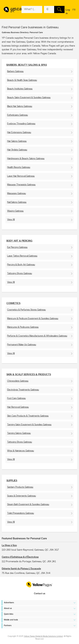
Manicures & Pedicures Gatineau (23, 327)
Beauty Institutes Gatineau (20, 89)
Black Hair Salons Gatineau (20, 106)
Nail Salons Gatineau (17, 202)
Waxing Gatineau (15, 211)
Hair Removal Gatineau (18, 407)
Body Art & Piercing (19, 241)
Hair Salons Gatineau (17, 141)
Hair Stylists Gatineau (17, 150)
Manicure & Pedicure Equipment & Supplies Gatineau (33, 319)
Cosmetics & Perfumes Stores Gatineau (26, 310)
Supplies (12, 481)
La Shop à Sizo (9, 545)
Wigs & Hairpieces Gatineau (21, 451)
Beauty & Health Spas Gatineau (22, 80)
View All (11, 220)
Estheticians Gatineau (18, 115)
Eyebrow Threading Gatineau (21, 124)
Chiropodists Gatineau (18, 381)
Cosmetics (13, 303)
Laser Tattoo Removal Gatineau (22, 256)
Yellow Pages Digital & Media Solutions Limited (43, 636)
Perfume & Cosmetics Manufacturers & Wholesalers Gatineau (37, 336)
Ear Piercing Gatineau (17, 247)
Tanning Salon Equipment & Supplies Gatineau (29, 425)
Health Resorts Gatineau (19, 167)
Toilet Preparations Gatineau (21, 513)
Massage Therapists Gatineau (21, 185)
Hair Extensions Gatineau (19, 133)
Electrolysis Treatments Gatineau (23, 390)
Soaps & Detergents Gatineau (22, 496)
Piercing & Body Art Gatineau (21, 265)
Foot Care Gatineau (16, 398)
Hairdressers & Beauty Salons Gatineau (26, 159)
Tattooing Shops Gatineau (20, 274)
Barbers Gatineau (15, 71)
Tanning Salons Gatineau (19, 433)
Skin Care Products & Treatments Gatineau (28, 416)
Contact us (40, 594)
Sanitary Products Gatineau (20, 487)
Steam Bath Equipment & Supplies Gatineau (28, 505)
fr (74, 12)
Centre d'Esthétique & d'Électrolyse (20, 557)
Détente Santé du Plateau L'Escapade (21, 569)
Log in (68, 12)
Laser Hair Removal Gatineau (21, 176)
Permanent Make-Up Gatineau (22, 345)
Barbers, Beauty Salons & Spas (27, 65)
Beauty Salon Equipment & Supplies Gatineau (29, 98)
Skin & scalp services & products (29, 375)
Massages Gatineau (17, 194)
